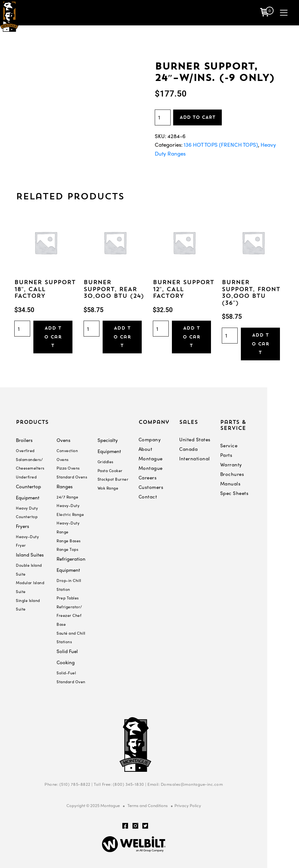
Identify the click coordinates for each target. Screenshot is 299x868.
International (195, 458)
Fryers (23, 526)
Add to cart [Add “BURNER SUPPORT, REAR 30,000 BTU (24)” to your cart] (122, 337)
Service (229, 445)
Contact (148, 497)
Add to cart (197, 117)
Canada (188, 449)
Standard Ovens (72, 477)
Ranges (65, 486)
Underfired (26, 477)
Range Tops (67, 549)
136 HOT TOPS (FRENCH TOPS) (221, 144)
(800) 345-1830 (129, 784)
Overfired (25, 451)
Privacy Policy (188, 805)
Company (150, 439)
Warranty (231, 464)
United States (195, 439)
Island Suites (30, 555)
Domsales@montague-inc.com (192, 784)
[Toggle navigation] (284, 13)
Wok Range (108, 488)
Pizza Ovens (68, 468)
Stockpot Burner (113, 479)
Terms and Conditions (148, 805)
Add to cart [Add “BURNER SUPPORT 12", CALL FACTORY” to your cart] (191, 337)
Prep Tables (68, 598)
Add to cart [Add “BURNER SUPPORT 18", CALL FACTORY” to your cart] (53, 337)
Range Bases (69, 541)
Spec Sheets (234, 493)
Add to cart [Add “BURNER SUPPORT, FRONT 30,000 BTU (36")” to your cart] (261, 344)
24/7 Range (67, 497)
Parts (226, 455)
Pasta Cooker (110, 471)
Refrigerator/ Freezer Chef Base (69, 615)
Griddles (105, 462)
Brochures (232, 474)
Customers (151, 487)
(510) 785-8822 (75, 784)
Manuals (231, 484)
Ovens (64, 440)
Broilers (24, 440)
